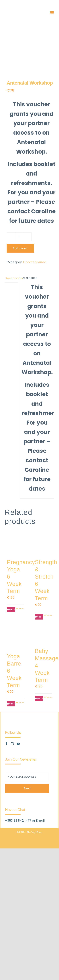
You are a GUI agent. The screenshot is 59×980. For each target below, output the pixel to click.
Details (21, 608)
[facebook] (6, 744)
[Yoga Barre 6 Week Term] (16, 639)
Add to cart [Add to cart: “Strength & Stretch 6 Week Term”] (40, 617)
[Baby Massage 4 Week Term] (43, 636)
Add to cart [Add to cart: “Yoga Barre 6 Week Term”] (12, 704)
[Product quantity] (19, 237)
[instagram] (12, 744)
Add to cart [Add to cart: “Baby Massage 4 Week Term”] (40, 698)
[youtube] (18, 744)
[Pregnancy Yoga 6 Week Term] (16, 545)
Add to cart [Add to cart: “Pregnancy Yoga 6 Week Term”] (12, 610)
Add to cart (20, 248)
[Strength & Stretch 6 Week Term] (43, 545)
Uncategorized (35, 262)
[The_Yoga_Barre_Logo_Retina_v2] (17, 11)
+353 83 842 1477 (19, 821)
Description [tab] (11, 278)
